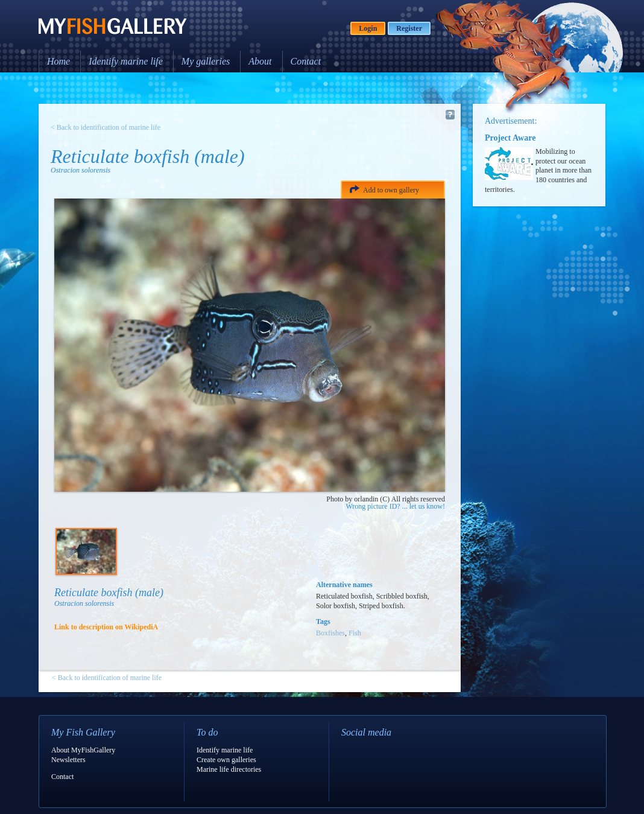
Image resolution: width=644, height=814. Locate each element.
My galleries (206, 61)
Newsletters (68, 760)
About (260, 61)
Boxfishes (330, 633)
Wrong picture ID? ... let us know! (396, 506)
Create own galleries (226, 760)
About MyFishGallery (83, 750)
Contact (306, 61)
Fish (355, 633)
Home (58, 61)
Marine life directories (229, 769)
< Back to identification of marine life (106, 127)
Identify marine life (126, 61)
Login (368, 28)
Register (409, 28)
